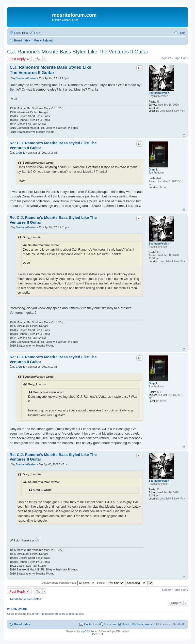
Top (184, 135)
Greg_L (153, 170)
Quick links (21, 33)
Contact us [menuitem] (91, 624)
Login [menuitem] (182, 33)
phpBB (84, 631)
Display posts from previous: (68, 583)
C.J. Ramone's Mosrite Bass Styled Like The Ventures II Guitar (78, 52)
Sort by (110, 583)
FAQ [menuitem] (37, 33)
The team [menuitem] (110, 624)
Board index (22, 624)
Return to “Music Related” (26, 599)
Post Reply (18, 59)
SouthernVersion (159, 93)
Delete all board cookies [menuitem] (137, 624)
